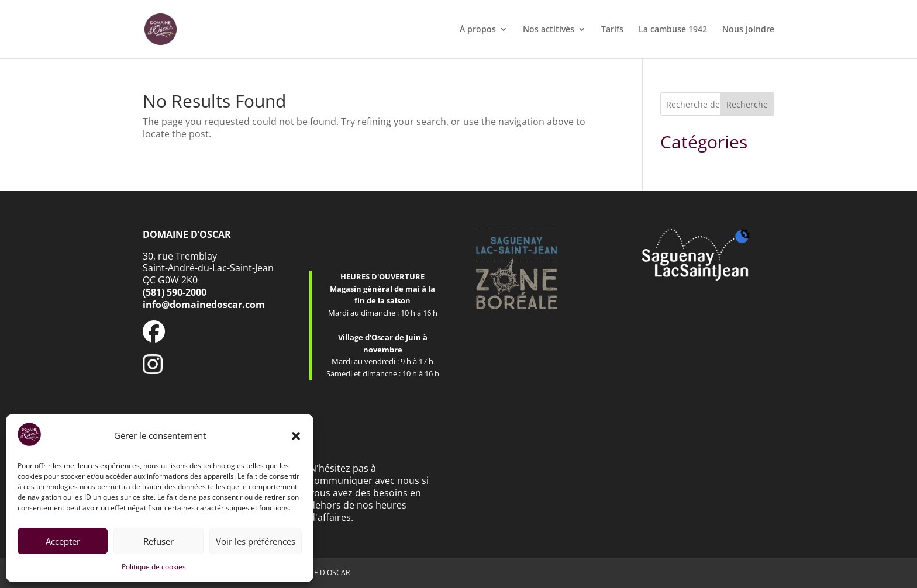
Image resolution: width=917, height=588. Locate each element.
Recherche (747, 104)
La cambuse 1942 (673, 30)
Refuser (158, 541)
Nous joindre (748, 30)
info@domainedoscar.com (204, 305)
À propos (478, 30)
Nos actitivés (549, 30)
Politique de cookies (154, 567)
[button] (296, 436)
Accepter (63, 541)
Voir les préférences (256, 541)
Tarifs (612, 30)
